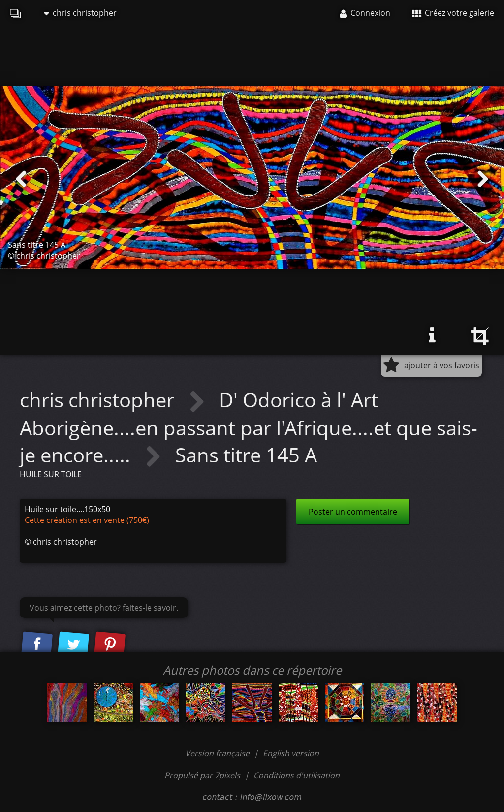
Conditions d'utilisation (297, 775)
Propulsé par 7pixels (202, 775)
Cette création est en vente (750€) (87, 520)
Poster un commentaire (353, 512)
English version (291, 753)
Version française (218, 753)
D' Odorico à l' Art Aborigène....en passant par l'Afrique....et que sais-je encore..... (249, 427)
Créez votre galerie (453, 13)
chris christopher (80, 13)
